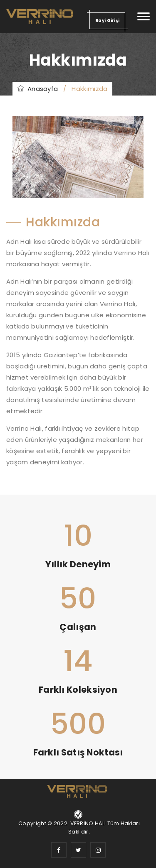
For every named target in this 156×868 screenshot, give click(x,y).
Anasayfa (38, 89)
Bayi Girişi (107, 21)
